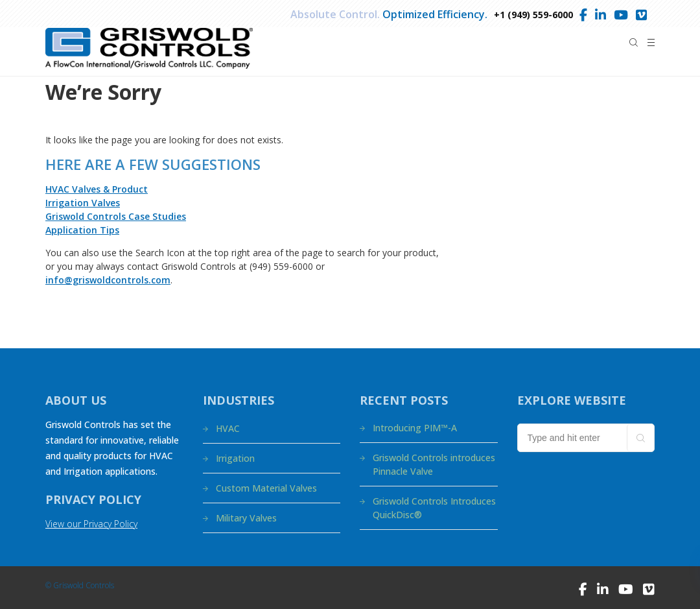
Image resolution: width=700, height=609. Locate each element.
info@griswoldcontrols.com (108, 280)
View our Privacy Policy (91, 524)
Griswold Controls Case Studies (116, 216)
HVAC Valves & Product (97, 189)
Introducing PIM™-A (415, 428)
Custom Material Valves (266, 488)
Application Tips (82, 230)
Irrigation (235, 458)
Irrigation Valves (83, 203)
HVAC (228, 428)
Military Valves (246, 518)
